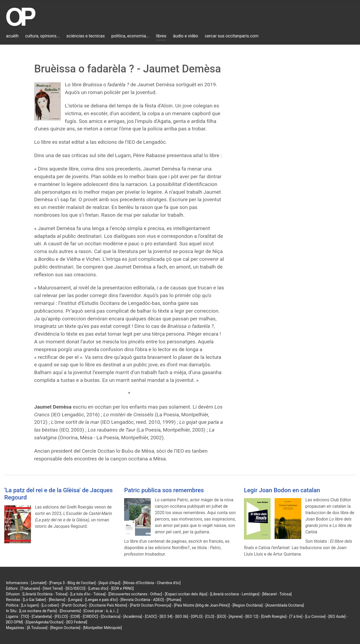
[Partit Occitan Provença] (151, 605)
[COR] (75, 616)
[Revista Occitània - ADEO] (142, 600)
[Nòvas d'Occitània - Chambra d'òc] (152, 583)
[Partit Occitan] (74, 605)
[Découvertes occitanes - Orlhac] (135, 594)
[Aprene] (236, 616)
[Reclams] (57, 600)
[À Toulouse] (37, 628)
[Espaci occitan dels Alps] (186, 594)
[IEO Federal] (77, 622)
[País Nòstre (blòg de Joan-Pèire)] (202, 605)
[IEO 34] (166, 616)
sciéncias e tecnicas (86, 36)
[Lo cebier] (50, 605)
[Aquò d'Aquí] (109, 583)
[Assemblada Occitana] (285, 605)
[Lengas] (75, 600)
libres (161, 36)
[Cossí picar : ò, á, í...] (101, 611)
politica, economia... (130, 36)
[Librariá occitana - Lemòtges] (235, 594)
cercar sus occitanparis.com (232, 36)
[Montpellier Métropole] (103, 628)
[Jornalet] (39, 583)
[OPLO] (197, 616)
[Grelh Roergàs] (274, 616)
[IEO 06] (182, 616)
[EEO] (221, 616)
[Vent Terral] (53, 588)
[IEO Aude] (337, 616)
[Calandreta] (42, 616)
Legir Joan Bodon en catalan (282, 490)
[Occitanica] (111, 616)
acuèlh (12, 36)
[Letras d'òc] (98, 588)
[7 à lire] (296, 616)
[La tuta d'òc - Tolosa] (88, 594)
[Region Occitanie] (65, 628)
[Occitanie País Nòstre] (108, 605)
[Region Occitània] (248, 605)
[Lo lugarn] (30, 605)
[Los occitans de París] (38, 611)
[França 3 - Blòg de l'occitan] (73, 583)
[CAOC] (151, 616)
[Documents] (70, 611)
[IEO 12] (252, 616)
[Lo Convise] (315, 616)
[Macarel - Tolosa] (277, 594)
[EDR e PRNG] (123, 588)
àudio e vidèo (185, 36)
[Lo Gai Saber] (34, 600)
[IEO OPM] (15, 622)
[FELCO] (61, 616)
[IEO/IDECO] (76, 588)
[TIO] (25, 616)
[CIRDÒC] (90, 616)
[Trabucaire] (30, 588)
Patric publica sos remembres (164, 490)
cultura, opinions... (42, 36)
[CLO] (210, 616)
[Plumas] (174, 600)
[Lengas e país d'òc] (101, 600)
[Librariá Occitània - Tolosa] (45, 594)
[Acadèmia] (133, 616)
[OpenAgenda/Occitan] (44, 622)
